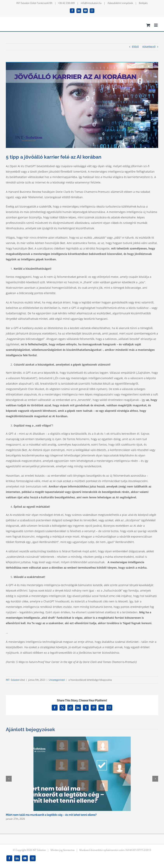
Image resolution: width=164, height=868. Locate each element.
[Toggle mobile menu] (156, 25)
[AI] (82, 105)
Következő (149, 47)
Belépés (143, 3)
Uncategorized (57, 680)
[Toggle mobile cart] (148, 25)
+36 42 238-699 (66, 3)
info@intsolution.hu (91, 3)
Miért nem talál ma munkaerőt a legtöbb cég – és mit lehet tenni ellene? (51, 815)
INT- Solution (13, 680)
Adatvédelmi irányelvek (120, 3)
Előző (135, 47)
